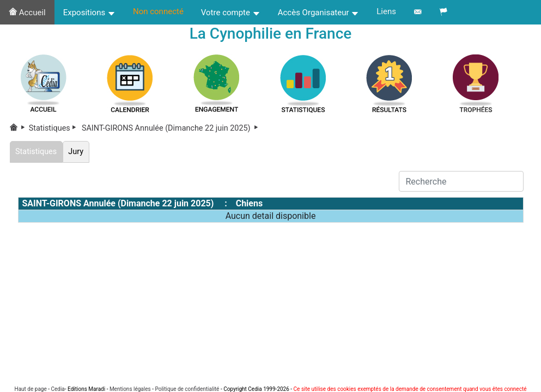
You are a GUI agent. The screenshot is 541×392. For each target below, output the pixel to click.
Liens (386, 11)
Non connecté (158, 11)
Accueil (27, 13)
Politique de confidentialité (187, 389)
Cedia (57, 389)
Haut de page (31, 389)
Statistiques (54, 128)
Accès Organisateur (319, 13)
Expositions (89, 13)
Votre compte (231, 13)
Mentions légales (130, 389)
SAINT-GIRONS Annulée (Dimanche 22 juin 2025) (171, 128)
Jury (76, 152)
